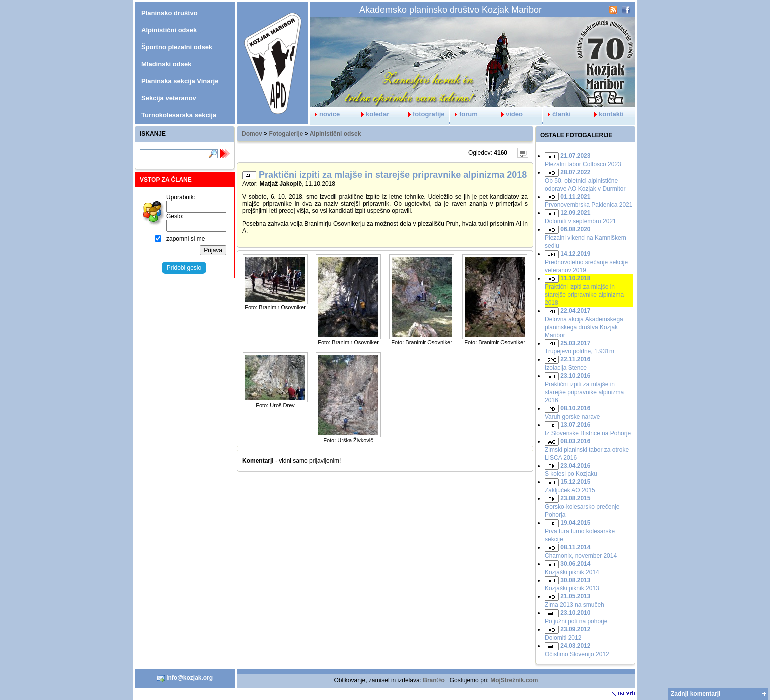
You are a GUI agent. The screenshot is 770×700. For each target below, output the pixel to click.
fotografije (424, 114)
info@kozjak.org (185, 678)
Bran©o (434, 680)
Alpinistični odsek (336, 134)
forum (464, 114)
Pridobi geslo (184, 268)
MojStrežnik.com (514, 680)
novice (325, 114)
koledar (373, 114)
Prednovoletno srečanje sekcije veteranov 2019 (586, 262)
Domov (252, 134)
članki (557, 114)
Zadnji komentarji (696, 694)
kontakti (607, 114)
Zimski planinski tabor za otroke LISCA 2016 (587, 450)
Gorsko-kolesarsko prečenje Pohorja (582, 507)
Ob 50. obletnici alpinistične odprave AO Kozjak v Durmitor (585, 180)
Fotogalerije (286, 134)
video (509, 114)
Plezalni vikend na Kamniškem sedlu (586, 237)
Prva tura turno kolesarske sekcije (580, 531)
